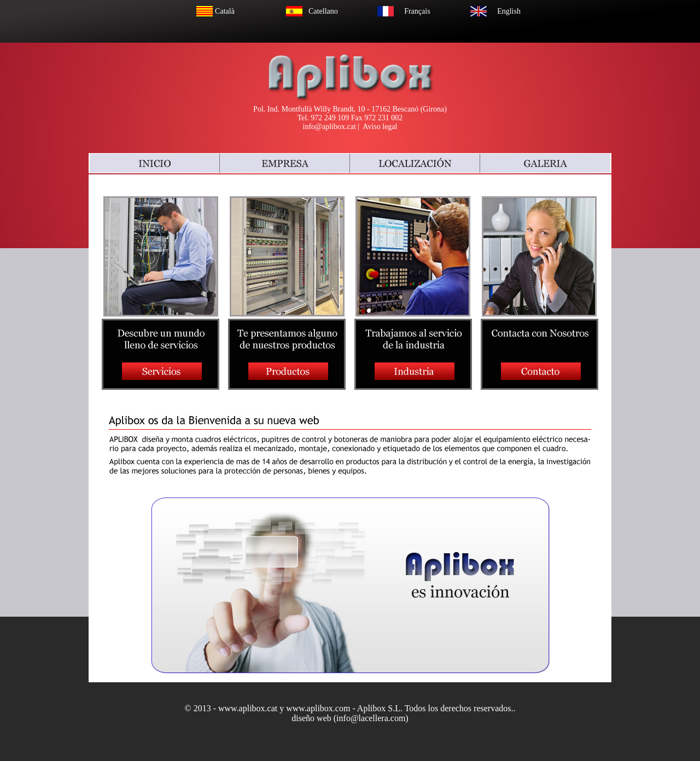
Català (225, 11)
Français (417, 11)
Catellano (323, 11)
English (509, 11)
